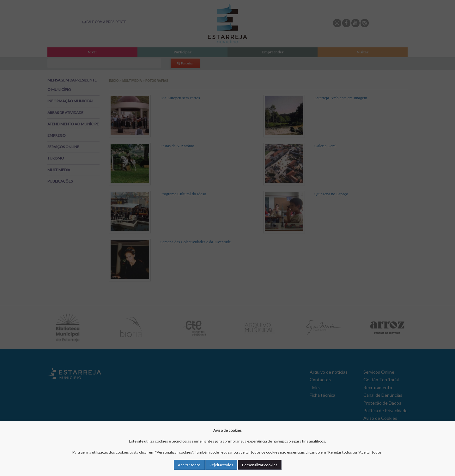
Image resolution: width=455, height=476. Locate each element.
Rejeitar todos (221, 465)
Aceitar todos (189, 465)
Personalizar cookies (260, 465)
